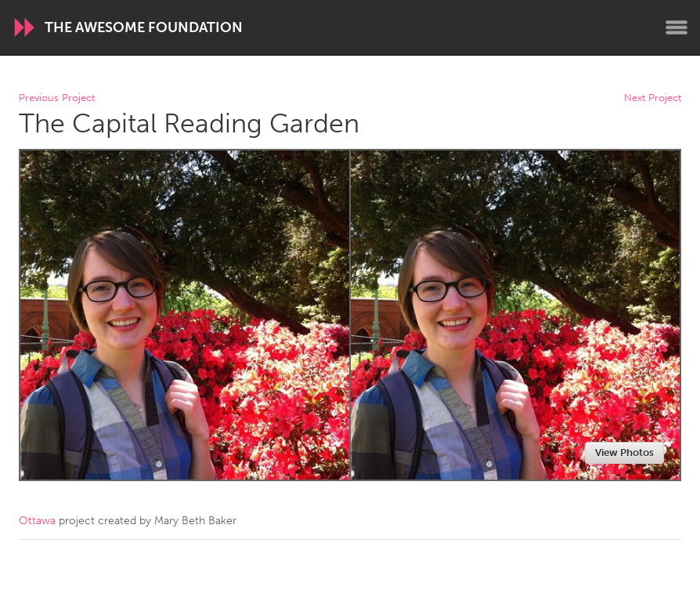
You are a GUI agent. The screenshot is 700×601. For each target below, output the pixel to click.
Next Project (653, 98)
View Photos (624, 453)
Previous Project (57, 98)
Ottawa (37, 521)
